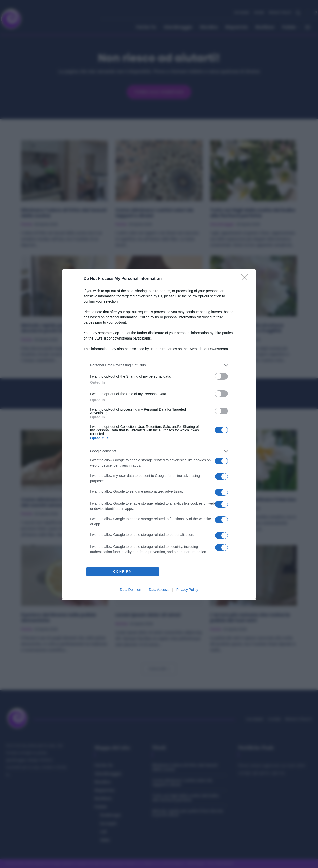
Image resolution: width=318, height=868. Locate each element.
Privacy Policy (187, 590)
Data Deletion (130, 590)
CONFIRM (123, 572)
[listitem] (159, 365)
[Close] (246, 279)
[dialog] (159, 434)
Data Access (159, 590)
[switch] (221, 376)
